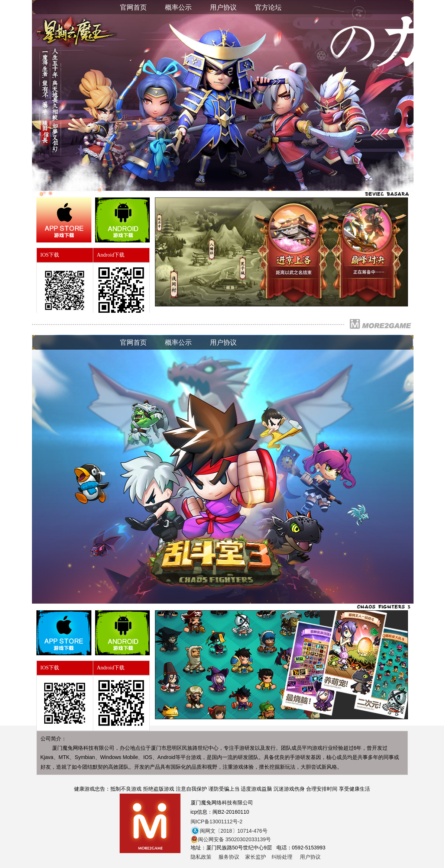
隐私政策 (201, 857)
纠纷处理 (282, 857)
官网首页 (133, 7)
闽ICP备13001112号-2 (217, 822)
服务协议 (229, 857)
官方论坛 (269, 7)
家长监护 (256, 857)
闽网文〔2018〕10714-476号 (229, 831)
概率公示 (178, 7)
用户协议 (223, 7)
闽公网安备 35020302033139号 (231, 839)
